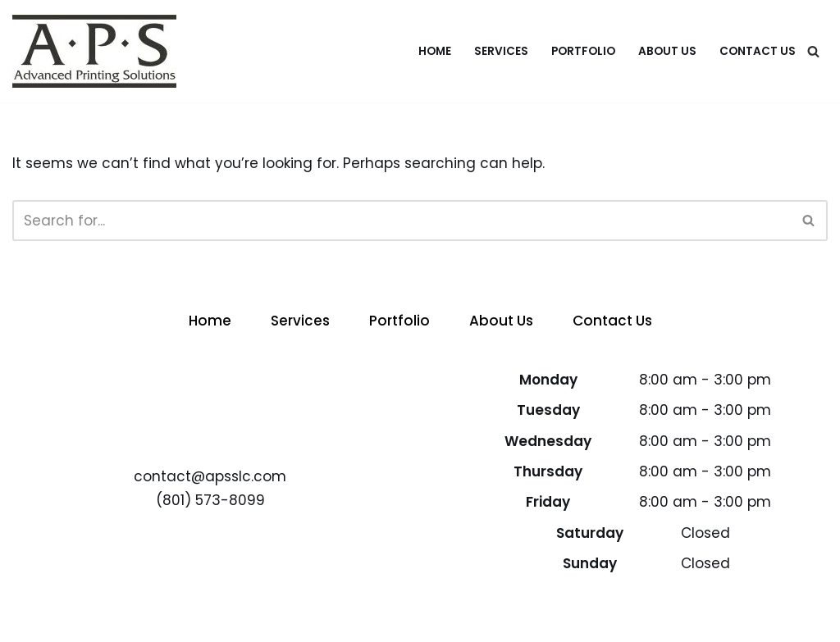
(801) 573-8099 (210, 500)
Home (435, 51)
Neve (30, 620)
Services (501, 51)
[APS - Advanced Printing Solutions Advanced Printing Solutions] (94, 51)
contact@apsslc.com (210, 476)
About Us (667, 51)
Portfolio (583, 51)
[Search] (813, 51)
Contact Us (758, 51)
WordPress (185, 620)
